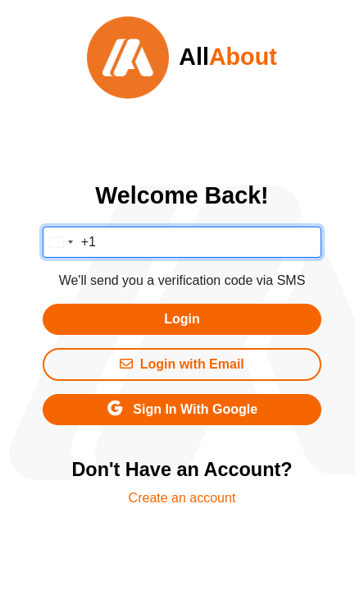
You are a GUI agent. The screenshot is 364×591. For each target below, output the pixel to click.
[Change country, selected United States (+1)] (70, 242)
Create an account (182, 498)
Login (182, 319)
